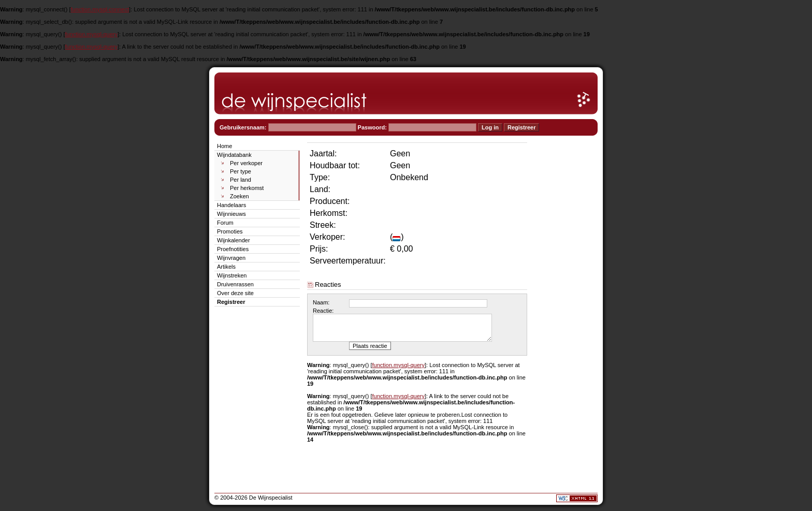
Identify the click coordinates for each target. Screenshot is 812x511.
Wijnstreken (232, 275)
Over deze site (235, 293)
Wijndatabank (234, 155)
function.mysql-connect (100, 9)
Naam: (321, 302)
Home (224, 146)
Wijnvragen (231, 258)
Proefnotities (233, 249)
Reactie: (323, 311)
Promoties (230, 231)
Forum (225, 223)
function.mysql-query (92, 34)
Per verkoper (246, 163)
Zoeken (240, 196)
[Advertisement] (567, 296)
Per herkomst (247, 188)
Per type (241, 171)
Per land (241, 180)
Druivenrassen (235, 284)
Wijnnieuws (231, 214)
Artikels (226, 267)
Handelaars (231, 205)
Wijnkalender (234, 240)
